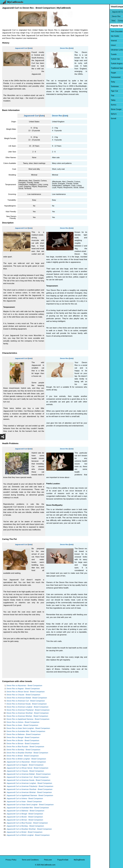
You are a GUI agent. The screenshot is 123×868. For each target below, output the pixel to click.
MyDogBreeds (79, 860)
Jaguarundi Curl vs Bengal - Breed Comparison (25, 814)
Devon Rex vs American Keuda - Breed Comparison (27, 704)
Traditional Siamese (99, 68)
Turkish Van (96, 59)
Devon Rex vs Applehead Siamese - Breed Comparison (28, 719)
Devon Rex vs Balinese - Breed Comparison (24, 734)
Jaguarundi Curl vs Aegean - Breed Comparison (25, 765)
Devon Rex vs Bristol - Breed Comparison (23, 756)
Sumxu (95, 105)
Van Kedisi (96, 36)
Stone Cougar (97, 109)
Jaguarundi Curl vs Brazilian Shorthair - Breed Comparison (29, 829)
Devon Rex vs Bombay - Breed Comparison (23, 750)
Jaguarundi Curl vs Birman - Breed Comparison (25, 820)
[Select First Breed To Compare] (107, 12)
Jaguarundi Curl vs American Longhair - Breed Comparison (29, 783)
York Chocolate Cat (99, 31)
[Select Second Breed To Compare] (107, 16)
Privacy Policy (11, 860)
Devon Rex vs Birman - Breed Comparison (23, 744)
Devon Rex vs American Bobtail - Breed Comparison (27, 698)
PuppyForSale (63, 860)
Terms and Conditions (30, 860)
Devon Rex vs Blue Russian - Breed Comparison (25, 747)
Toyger (94, 73)
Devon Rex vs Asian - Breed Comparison (22, 725)
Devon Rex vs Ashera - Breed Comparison (23, 722)
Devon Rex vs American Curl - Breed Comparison (26, 701)
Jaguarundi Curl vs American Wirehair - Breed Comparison (29, 792)
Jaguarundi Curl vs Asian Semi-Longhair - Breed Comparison (30, 805)
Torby (94, 82)
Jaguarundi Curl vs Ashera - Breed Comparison (25, 798)
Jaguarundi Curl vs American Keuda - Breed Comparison (28, 780)
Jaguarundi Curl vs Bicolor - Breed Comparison (25, 817)
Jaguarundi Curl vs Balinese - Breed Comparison (25, 811)
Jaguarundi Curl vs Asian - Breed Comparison (24, 802)
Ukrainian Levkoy (98, 50)
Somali (94, 118)
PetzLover (48, 860)
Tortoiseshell (97, 77)
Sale (30, 48)
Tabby (94, 100)
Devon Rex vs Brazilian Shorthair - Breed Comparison (27, 753)
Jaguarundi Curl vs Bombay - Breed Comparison (25, 826)
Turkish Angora (98, 64)
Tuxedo (95, 54)
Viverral (95, 41)
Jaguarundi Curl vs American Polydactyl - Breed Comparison (30, 786)
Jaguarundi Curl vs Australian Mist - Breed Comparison (28, 808)
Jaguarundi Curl (21, 48)
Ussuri (94, 45)
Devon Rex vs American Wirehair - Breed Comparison (27, 716)
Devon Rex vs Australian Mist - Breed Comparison (26, 731)
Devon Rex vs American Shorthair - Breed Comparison (28, 713)
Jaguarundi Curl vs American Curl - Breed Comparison (28, 777)
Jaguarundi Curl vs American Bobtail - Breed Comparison (29, 774)
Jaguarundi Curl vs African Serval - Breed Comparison (27, 768)
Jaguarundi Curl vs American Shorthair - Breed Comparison (29, 789)
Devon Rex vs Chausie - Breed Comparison (23, 695)
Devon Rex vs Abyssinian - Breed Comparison (24, 686)
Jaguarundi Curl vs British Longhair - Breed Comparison (28, 835)
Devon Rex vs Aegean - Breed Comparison (23, 689)
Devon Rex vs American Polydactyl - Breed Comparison (28, 710)
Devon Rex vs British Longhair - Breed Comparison (26, 759)
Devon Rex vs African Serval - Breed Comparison (26, 692)
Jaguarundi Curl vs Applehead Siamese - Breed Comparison (30, 795)
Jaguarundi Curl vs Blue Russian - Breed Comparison (27, 823)
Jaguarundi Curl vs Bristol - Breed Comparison (24, 832)
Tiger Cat (95, 91)
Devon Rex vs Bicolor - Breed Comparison (23, 740)
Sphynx (95, 114)
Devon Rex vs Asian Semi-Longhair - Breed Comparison (28, 728)
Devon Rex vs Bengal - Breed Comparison (23, 737)
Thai (93, 96)
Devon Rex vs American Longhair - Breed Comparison (27, 707)
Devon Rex (64, 48)
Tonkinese (96, 86)
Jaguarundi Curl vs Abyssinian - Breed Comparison (26, 762)
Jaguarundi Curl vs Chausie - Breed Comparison (25, 771)
